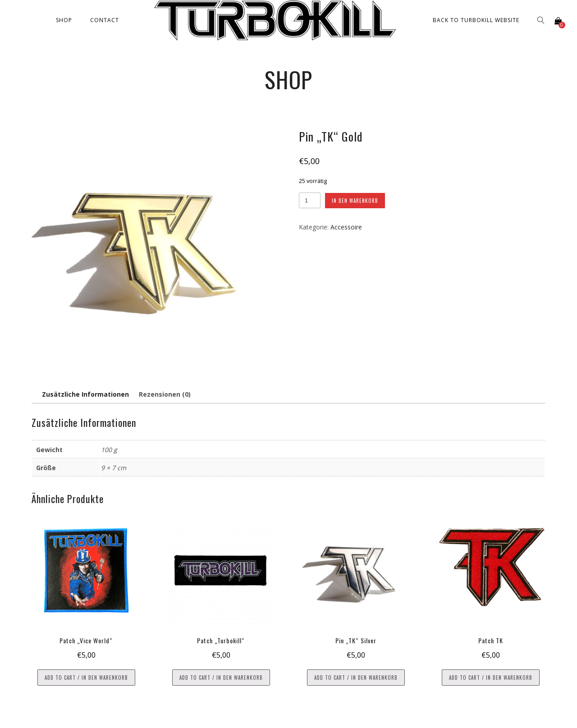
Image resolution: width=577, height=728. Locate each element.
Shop (64, 20)
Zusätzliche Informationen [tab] (85, 394)
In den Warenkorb (355, 201)
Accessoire (346, 227)
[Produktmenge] (310, 200)
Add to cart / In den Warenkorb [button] (86, 678)
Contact (105, 20)
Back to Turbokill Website (476, 20)
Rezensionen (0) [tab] (165, 394)
